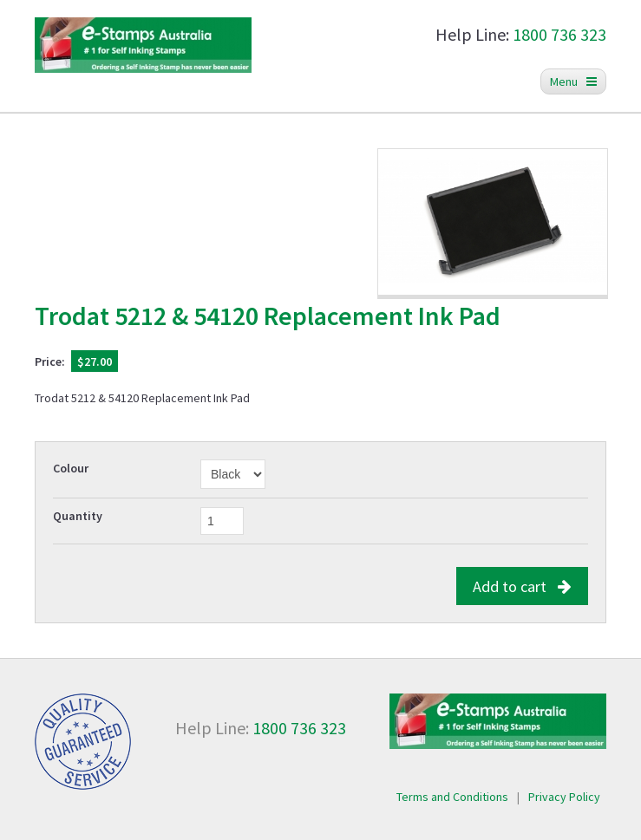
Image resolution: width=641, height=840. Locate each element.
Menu (573, 81)
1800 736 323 (559, 34)
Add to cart (522, 586)
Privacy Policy (564, 797)
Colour (71, 468)
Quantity (78, 516)
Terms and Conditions (452, 797)
